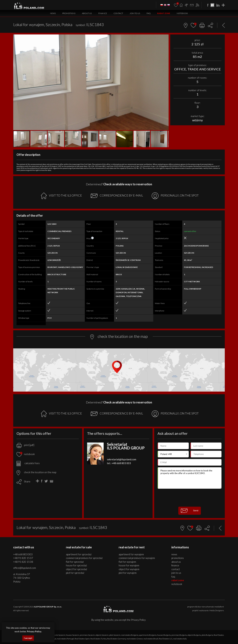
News (53, 13)
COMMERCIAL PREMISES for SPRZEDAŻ (84, 558)
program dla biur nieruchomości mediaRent (206, 607)
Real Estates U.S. (166, 639)
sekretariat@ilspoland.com (122, 459)
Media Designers (217, 610)
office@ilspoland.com (25, 568)
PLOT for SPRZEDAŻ (75, 573)
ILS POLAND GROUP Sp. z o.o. (48, 607)
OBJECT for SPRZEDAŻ (77, 569)
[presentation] (190, 498)
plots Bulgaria (207, 635)
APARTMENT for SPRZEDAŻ (79, 554)
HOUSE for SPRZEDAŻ (76, 565)
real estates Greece (135, 639)
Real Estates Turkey (99, 639)
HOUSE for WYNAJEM (129, 565)
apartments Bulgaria (148, 635)
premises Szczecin (87, 635)
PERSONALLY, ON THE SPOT (175, 196)
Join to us (135, 13)
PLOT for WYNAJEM (128, 573)
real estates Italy (180, 639)
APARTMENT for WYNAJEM (131, 554)
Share (27, 481)
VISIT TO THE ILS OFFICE (61, 196)
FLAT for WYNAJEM (127, 562)
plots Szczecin (115, 635)
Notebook (182, 13)
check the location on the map (36, 472)
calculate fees (28, 463)
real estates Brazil (151, 639)
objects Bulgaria (194, 635)
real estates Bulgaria (130, 635)
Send (190, 511)
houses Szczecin (73, 635)
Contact (118, 13)
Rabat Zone (164, 13)
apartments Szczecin (57, 635)
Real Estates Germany (117, 639)
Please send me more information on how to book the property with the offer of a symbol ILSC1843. (189, 478)
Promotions (69, 13)
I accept (28, 638)
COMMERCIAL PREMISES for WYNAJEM (137, 558)
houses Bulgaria (164, 635)
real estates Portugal (65, 639)
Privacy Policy (138, 620)
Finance (103, 13)
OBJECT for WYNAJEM (129, 569)
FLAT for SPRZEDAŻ (75, 562)
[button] (166, 37)
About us (87, 13)
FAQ (149, 13)
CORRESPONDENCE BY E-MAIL (117, 196)
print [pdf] (25, 445)
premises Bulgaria (179, 635)
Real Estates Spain (82, 639)
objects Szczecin (102, 635)
